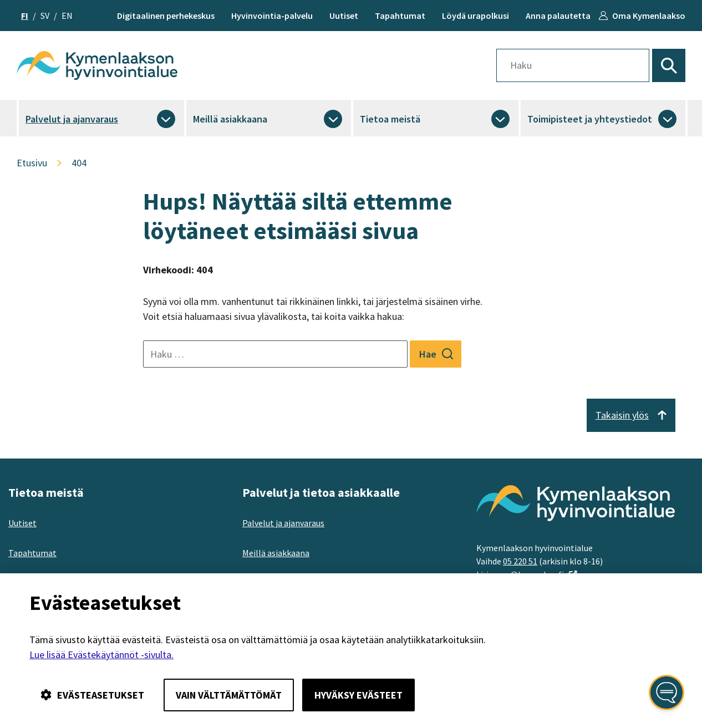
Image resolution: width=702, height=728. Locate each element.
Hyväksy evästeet (358, 695)
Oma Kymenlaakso (649, 16)
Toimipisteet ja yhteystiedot (590, 119)
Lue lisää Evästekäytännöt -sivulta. (101, 655)
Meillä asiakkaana (230, 119)
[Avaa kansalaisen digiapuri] (667, 693)
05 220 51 (520, 561)
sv (45, 16)
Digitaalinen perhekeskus (166, 16)
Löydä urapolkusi (475, 16)
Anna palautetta (558, 16)
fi (25, 16)
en (67, 16)
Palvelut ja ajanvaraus (72, 119)
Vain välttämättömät (229, 695)
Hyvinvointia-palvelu (272, 16)
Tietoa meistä (390, 119)
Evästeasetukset (92, 695)
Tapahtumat (400, 16)
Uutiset (344, 16)
